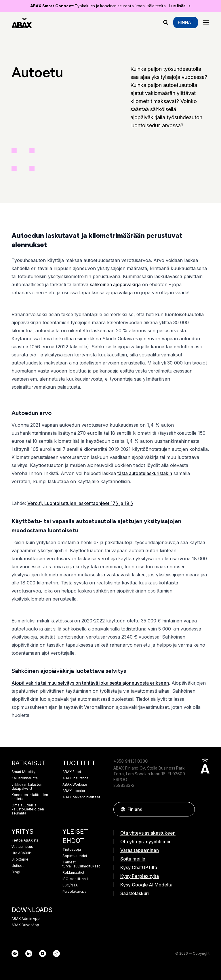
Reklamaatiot (73, 873)
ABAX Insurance (76, 778)
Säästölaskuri (135, 893)
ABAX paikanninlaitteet (81, 797)
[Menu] (206, 22)
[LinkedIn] (29, 954)
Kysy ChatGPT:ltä (139, 867)
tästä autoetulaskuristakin (145, 473)
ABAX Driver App (25, 925)
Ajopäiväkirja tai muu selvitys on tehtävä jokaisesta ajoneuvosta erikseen (90, 683)
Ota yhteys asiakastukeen (148, 833)
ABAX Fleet (72, 772)
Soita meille (133, 859)
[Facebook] (15, 954)
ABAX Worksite (75, 785)
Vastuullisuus (22, 847)
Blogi (16, 872)
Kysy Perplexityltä (140, 876)
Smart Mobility (23, 772)
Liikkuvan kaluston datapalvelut (27, 787)
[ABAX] (22, 22)
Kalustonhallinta (25, 778)
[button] (188, 809)
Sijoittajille (20, 859)
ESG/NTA (70, 885)
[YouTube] (43, 954)
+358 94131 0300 (130, 761)
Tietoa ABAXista (25, 840)
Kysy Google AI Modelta (146, 885)
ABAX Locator (74, 791)
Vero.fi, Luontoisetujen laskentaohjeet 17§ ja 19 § (80, 503)
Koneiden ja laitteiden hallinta (30, 797)
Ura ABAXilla (22, 853)
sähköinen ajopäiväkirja (115, 284)
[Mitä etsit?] (166, 22)
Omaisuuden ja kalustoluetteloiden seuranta (28, 809)
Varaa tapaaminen (140, 850)
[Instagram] (56, 954)
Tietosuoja (72, 850)
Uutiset (18, 866)
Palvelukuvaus (75, 892)
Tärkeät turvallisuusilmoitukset (81, 864)
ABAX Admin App (26, 919)
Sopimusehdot (75, 856)
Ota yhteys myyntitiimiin (146, 842)
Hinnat (186, 22)
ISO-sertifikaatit (76, 879)
